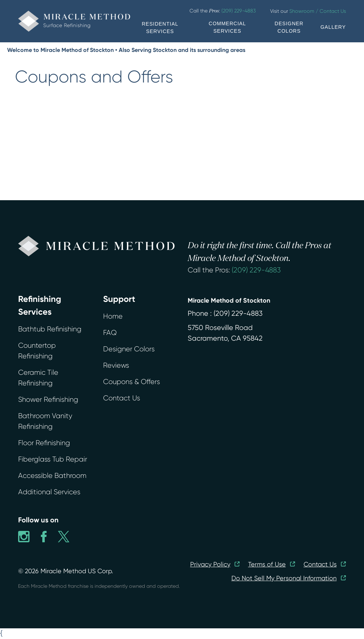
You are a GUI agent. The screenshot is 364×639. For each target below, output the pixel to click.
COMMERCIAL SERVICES (227, 27)
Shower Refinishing (48, 400)
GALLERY (333, 27)
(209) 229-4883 (256, 270)
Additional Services (49, 492)
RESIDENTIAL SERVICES (160, 28)
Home (113, 316)
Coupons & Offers (132, 382)
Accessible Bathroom (52, 476)
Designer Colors (129, 349)
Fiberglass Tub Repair (53, 459)
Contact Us (122, 398)
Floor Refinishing (44, 443)
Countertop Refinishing (37, 351)
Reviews (116, 365)
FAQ (110, 333)
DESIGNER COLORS (289, 27)
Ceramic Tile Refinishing (38, 378)
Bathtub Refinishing (50, 329)
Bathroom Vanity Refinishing (45, 421)
